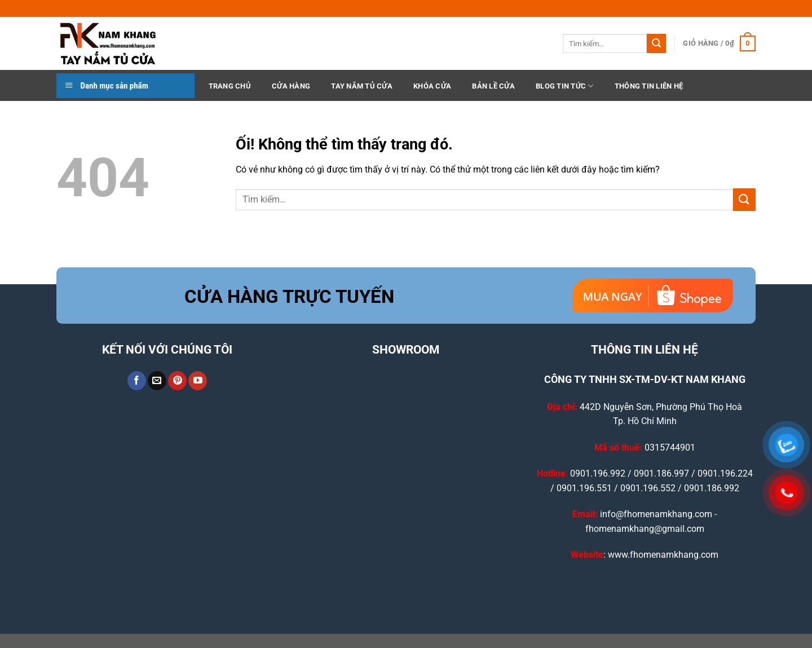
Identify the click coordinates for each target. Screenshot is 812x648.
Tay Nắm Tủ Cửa (362, 86)
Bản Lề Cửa (493, 86)
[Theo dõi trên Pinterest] (177, 381)
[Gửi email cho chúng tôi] (157, 381)
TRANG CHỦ (230, 86)
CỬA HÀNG (291, 86)
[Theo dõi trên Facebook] (137, 381)
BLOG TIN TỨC (565, 86)
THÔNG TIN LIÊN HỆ (649, 86)
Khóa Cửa (432, 86)
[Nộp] (656, 43)
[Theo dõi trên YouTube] (198, 381)
